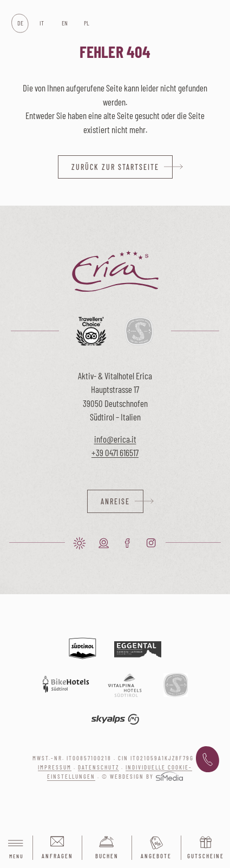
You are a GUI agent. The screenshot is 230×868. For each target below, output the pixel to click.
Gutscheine (206, 856)
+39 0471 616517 (115, 452)
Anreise (115, 501)
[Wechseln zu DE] (20, 23)
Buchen (107, 856)
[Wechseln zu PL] (86, 23)
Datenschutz (98, 767)
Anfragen (57, 856)
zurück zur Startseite (115, 167)
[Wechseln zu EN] (64, 23)
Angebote (156, 856)
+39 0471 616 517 (208, 760)
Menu (16, 848)
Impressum (55, 767)
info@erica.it (115, 439)
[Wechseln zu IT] (42, 23)
